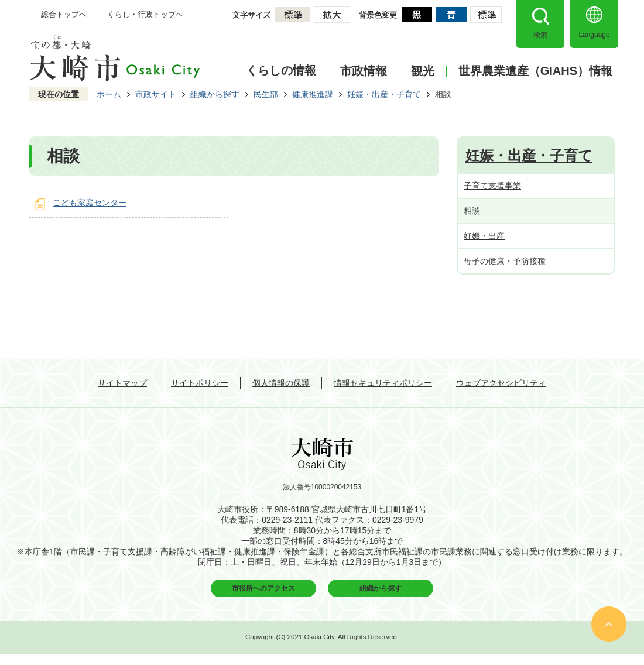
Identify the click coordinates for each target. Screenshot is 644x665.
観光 (423, 71)
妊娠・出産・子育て (384, 94)
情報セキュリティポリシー (383, 383)
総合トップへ (64, 14)
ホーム (109, 94)
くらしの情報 (281, 70)
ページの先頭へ (609, 624)
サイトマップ (122, 383)
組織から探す (215, 94)
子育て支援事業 (492, 186)
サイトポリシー (200, 383)
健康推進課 (313, 94)
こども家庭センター (90, 203)
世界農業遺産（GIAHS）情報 (535, 71)
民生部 (266, 94)
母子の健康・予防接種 (505, 261)
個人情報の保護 (281, 383)
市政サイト (156, 94)
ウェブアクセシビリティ (501, 383)
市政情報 (364, 71)
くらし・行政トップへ (145, 14)
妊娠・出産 (484, 236)
